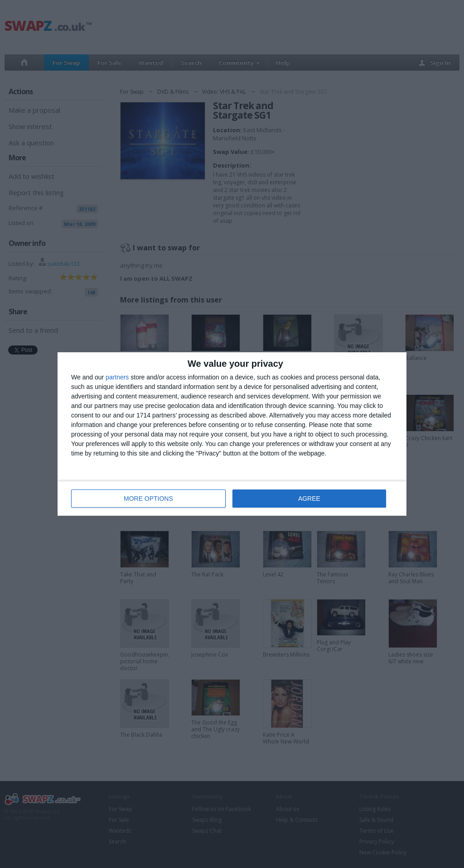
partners (117, 377)
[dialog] (232, 434)
